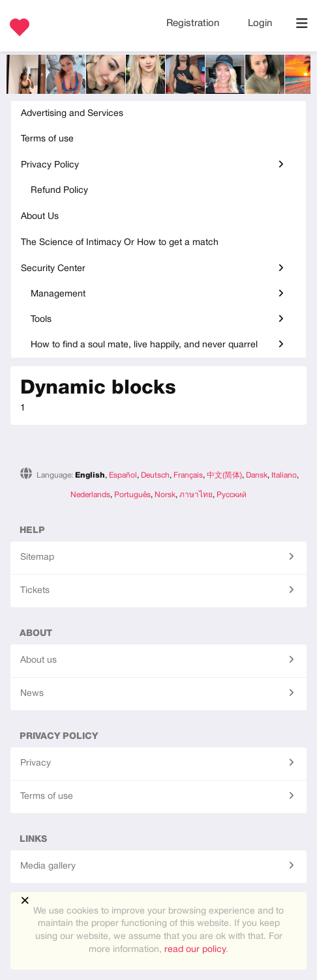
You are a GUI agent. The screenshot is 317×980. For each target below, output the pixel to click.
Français (188, 475)
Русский (232, 495)
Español (123, 475)
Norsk (165, 495)
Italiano (284, 475)
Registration (194, 23)
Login (260, 23)
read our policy (195, 950)
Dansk (257, 475)
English (90, 475)
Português (132, 495)
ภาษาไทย (196, 495)
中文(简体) (224, 475)
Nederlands (90, 495)
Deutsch (155, 475)
